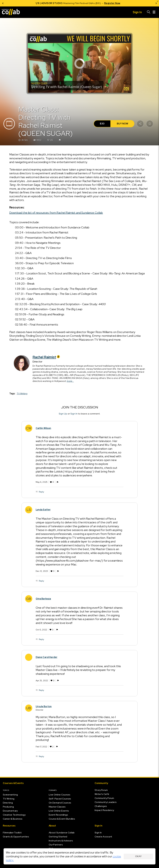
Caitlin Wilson (43, 428)
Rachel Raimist (47, 357)
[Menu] (154, 12)
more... (70, 381)
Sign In (74, 414)
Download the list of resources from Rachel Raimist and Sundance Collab (56, 213)
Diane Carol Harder (47, 657)
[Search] (149, 12)
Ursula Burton (44, 706)
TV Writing (22, 394)
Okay (138, 856)
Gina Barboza (43, 599)
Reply (41, 492)
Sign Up (63, 414)
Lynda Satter (43, 510)
